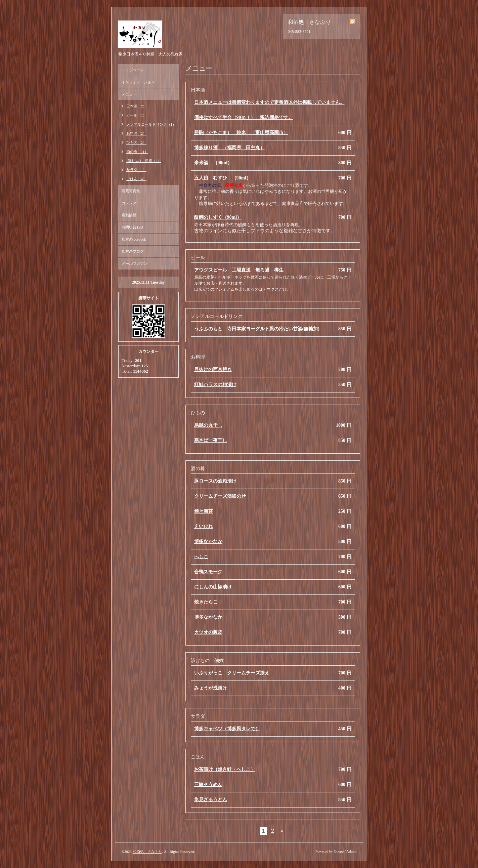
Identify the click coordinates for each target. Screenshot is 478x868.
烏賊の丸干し (208, 425)
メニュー (129, 94)
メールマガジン (135, 263)
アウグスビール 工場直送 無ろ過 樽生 (239, 270)
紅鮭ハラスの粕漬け (215, 385)
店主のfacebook (134, 239)
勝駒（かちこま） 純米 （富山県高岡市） (241, 133)
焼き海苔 (204, 511)
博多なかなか (208, 542)
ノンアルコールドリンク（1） (151, 124)
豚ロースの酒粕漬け (215, 481)
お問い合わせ (133, 227)
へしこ (201, 557)
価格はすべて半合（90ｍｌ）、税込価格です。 (244, 117)
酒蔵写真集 (131, 191)
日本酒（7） (137, 106)
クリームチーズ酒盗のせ (220, 496)
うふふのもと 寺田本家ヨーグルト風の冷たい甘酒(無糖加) (257, 329)
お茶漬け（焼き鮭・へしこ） (225, 769)
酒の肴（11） (137, 152)
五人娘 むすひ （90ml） (223, 178)
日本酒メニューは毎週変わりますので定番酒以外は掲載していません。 (269, 102)
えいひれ (204, 526)
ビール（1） (137, 115)
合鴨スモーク (208, 572)
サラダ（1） (137, 170)
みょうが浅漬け (211, 688)
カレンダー (131, 203)
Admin (352, 851)
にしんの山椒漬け (213, 587)
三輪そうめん (208, 784)
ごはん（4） (137, 179)
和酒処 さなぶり (147, 852)
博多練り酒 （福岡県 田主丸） (229, 148)
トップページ (133, 70)
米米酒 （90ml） (213, 163)
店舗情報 (129, 215)
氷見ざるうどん (211, 800)
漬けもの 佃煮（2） (144, 161)
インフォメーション (138, 82)
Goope (339, 851)
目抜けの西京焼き (213, 369)
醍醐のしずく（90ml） (218, 217)
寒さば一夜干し (211, 440)
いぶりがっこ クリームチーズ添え (232, 673)
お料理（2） (137, 133)
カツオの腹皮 (208, 632)
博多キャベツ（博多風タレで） (227, 729)
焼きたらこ (206, 602)
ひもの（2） (137, 142)
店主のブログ (133, 251)
